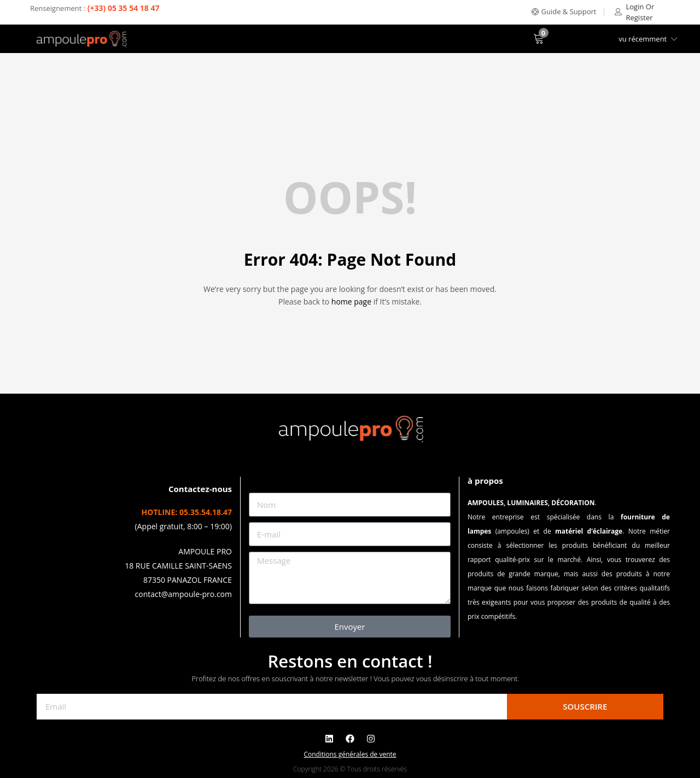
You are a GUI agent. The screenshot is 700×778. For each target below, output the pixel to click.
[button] (564, 12)
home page (351, 302)
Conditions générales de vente (350, 754)
